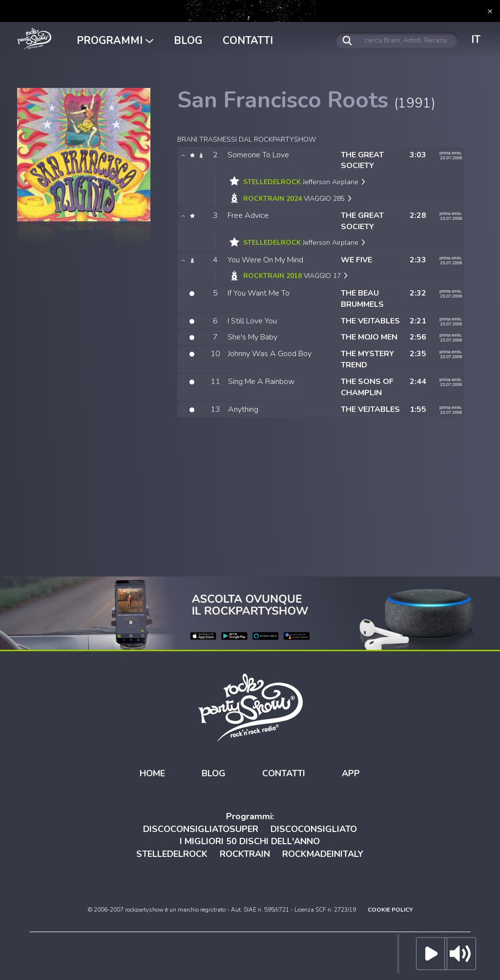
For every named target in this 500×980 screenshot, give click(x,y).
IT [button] (476, 40)
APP (351, 773)
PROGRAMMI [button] (115, 41)
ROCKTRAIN (245, 854)
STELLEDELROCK (172, 854)
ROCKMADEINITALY (323, 854)
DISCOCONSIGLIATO (314, 829)
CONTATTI (248, 41)
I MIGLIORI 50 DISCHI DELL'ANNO (250, 841)
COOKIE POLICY (390, 910)
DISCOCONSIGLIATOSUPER (201, 829)
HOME (152, 773)
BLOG (188, 41)
